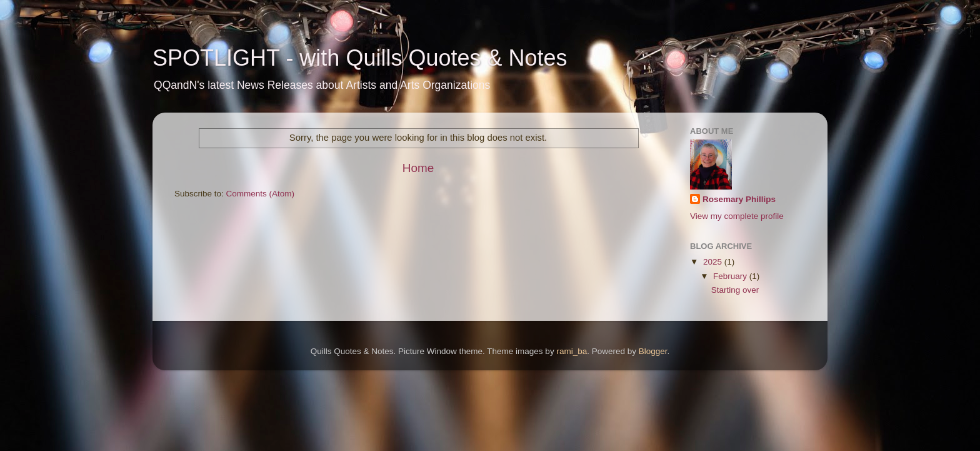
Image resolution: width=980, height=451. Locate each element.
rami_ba (572, 351)
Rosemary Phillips (739, 199)
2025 (714, 262)
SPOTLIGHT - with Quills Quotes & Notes (360, 58)
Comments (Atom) (261, 194)
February (731, 276)
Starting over (735, 290)
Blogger (653, 351)
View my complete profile (737, 216)
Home (418, 168)
